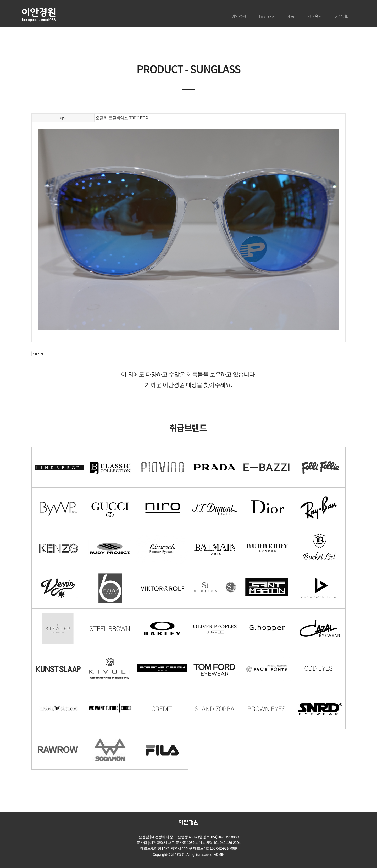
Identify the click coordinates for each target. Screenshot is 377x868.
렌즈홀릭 (315, 16)
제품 (291, 16)
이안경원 (239, 16)
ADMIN (219, 854)
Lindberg (267, 16)
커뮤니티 (342, 16)
